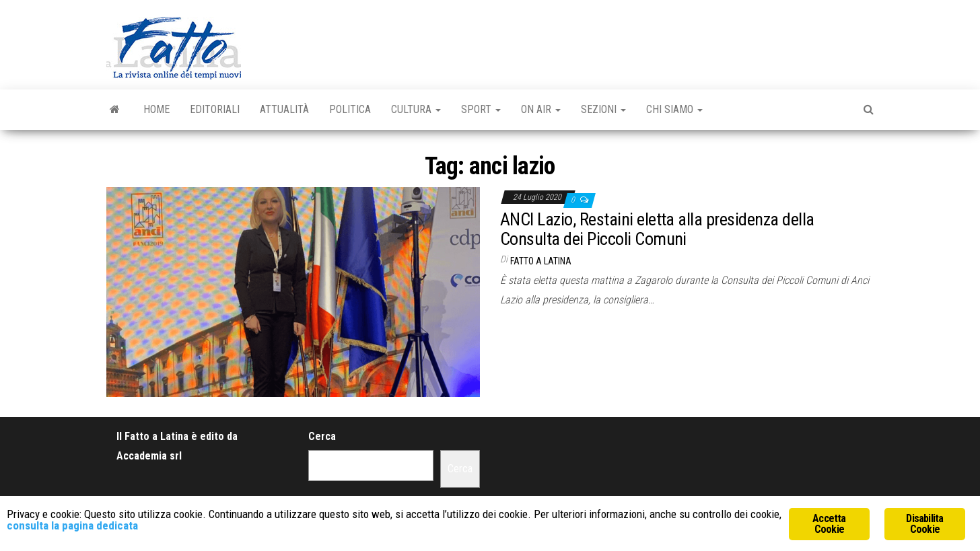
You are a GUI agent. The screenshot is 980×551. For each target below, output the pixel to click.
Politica (350, 109)
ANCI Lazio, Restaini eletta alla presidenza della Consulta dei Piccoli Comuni (657, 229)
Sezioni (603, 109)
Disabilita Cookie (924, 524)
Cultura (416, 109)
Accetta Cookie (829, 524)
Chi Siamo (674, 109)
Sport (481, 109)
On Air (541, 109)
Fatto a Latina (541, 261)
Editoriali (215, 109)
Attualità (284, 109)
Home (156, 109)
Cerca (322, 436)
